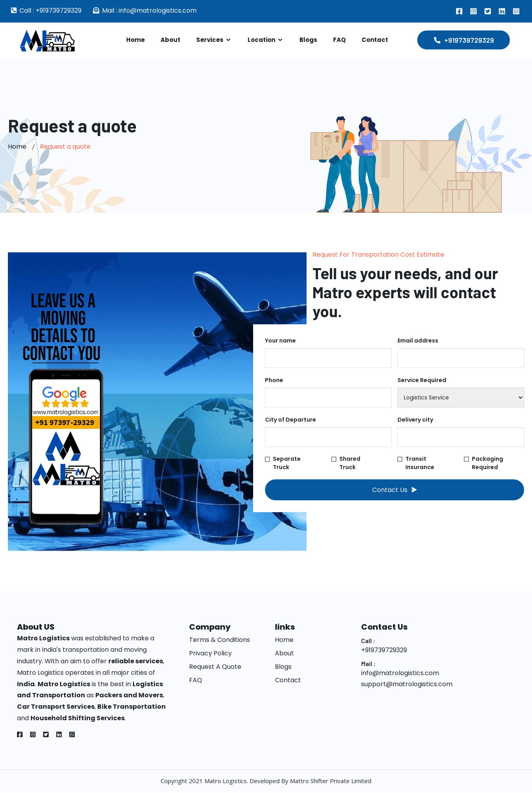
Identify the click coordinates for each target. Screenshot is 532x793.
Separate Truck (283, 463)
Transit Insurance (418, 463)
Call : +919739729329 (50, 10)
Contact (375, 40)
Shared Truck (346, 463)
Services (214, 40)
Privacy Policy (210, 654)
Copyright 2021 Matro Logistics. (205, 782)
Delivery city (415, 420)
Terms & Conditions (220, 641)
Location (266, 40)
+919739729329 (384, 651)
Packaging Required (484, 463)
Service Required (422, 380)
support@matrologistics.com (407, 685)
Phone (274, 380)
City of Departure (291, 420)
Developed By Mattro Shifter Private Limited (310, 782)
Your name (280, 341)
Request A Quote (215, 668)
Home (135, 40)
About (170, 40)
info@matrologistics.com (400, 674)
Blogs (308, 40)
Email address (418, 341)
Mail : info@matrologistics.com (149, 10)
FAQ (339, 40)
